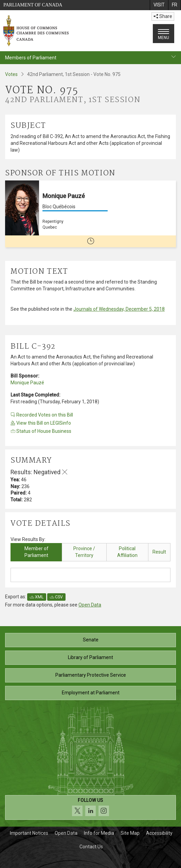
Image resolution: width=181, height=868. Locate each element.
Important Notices (29, 833)
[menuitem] (159, 5)
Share (163, 16)
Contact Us (91, 847)
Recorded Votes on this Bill (42, 415)
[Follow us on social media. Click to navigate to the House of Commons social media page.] (90, 807)
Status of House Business (41, 431)
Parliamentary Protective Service (91, 675)
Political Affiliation (127, 552)
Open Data (90, 605)
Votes (11, 74)
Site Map (130, 833)
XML (37, 597)
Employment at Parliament (91, 693)
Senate (91, 640)
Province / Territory (84, 552)
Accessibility (159, 833)
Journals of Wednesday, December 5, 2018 (119, 309)
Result (159, 552)
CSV (56, 597)
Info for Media (99, 833)
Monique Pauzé (27, 383)
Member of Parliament (37, 552)
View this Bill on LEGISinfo (41, 423)
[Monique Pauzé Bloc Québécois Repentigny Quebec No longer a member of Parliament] (90, 214)
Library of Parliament (90, 657)
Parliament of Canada (33, 5)
